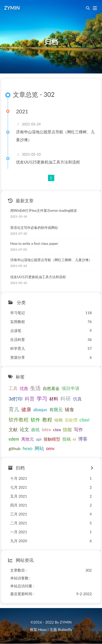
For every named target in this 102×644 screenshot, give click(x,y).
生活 (35, 388)
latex (46, 429)
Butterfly (65, 629)
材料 (54, 399)
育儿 (14, 409)
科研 (66, 398)
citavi (84, 420)
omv (50, 448)
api (39, 439)
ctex (57, 429)
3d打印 (16, 399)
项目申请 (71, 388)
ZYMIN (12, 8)
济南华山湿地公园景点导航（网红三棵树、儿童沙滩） (55, 136)
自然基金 (51, 388)
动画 (58, 420)
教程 (47, 419)
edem (14, 439)
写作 (78, 429)
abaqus (40, 410)
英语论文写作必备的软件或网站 (34, 228)
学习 (42, 398)
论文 (24, 429)
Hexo (42, 629)
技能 (67, 429)
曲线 (35, 429)
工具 (13, 388)
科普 (30, 398)
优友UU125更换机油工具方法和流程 (48, 162)
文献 (13, 429)
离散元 (28, 439)
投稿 (67, 439)
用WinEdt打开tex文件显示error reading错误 (44, 210)
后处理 (71, 420)
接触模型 (52, 439)
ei (74, 439)
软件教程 (19, 420)
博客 (83, 439)
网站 (39, 448)
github (15, 448)
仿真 (77, 399)
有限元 (56, 410)
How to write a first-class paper (34, 244)
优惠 (24, 388)
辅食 (69, 409)
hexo (28, 448)
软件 (35, 420)
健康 (26, 409)
